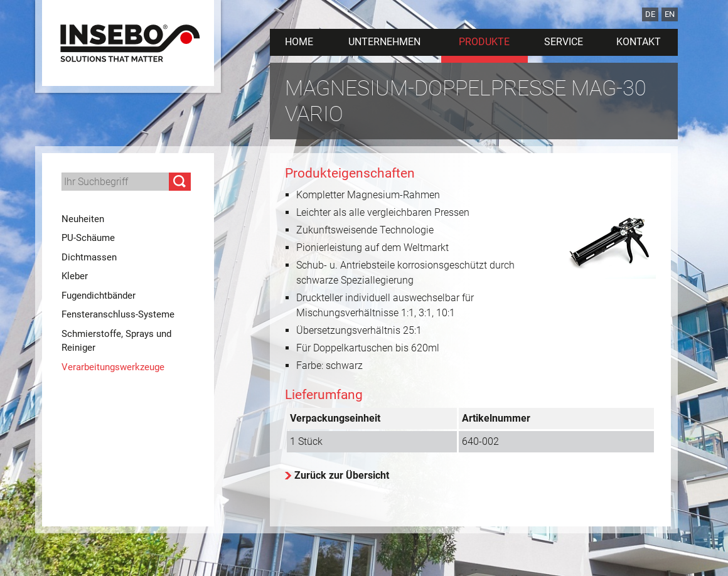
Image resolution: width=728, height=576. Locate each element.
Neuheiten (83, 219)
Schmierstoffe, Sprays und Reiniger (116, 341)
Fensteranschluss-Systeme (118, 314)
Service (564, 42)
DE (650, 14)
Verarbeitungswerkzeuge (113, 367)
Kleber (75, 276)
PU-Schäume (88, 238)
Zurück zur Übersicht (342, 475)
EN (670, 14)
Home (299, 42)
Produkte (484, 42)
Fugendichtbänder (99, 296)
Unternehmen (384, 42)
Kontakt (639, 42)
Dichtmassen (89, 257)
